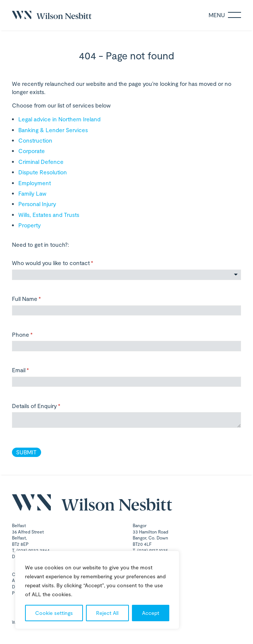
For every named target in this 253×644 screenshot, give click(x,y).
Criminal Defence (41, 162)
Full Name (37, 299)
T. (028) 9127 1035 (150, 550)
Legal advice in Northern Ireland (59, 119)
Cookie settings (54, 613)
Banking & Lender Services (53, 130)
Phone (33, 335)
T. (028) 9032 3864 (31, 550)
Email (31, 370)
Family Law (32, 193)
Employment (35, 183)
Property (30, 225)
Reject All (107, 613)
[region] (97, 590)
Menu (225, 15)
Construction (35, 140)
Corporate (32, 151)
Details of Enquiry (47, 406)
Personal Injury (37, 204)
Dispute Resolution (43, 172)
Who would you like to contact (63, 263)
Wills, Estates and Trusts (49, 215)
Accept (151, 613)
